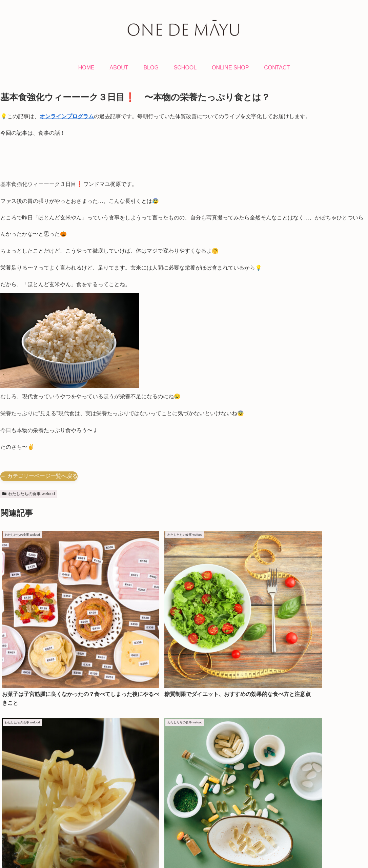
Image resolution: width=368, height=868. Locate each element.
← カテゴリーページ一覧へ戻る (39, 476)
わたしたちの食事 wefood (29, 494)
